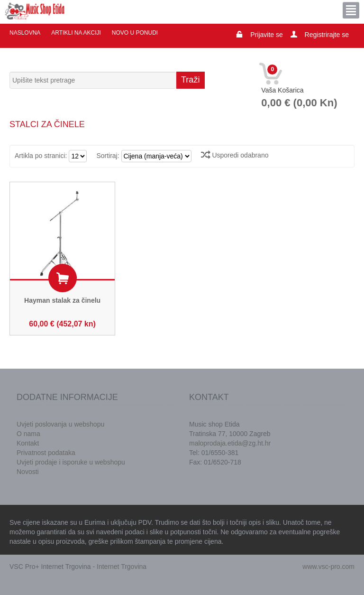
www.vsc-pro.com (328, 567)
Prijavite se (266, 35)
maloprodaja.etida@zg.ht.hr (230, 443)
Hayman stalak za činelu (62, 300)
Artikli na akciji (76, 33)
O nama (28, 434)
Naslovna (25, 33)
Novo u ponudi (135, 33)
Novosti (28, 472)
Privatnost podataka (46, 453)
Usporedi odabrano (235, 155)
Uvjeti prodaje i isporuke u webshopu (71, 462)
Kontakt (28, 443)
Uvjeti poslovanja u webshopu (60, 424)
